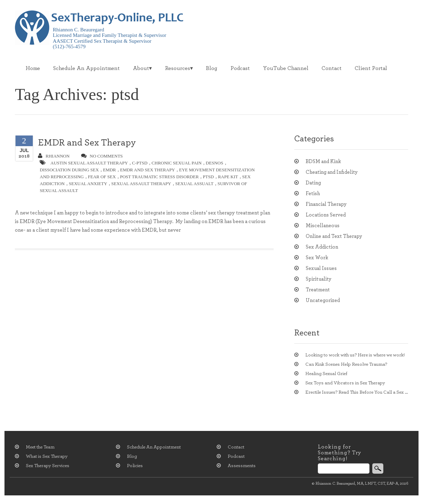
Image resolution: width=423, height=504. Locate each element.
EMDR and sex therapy (147, 170)
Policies (135, 466)
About (141, 68)
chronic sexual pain (176, 163)
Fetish (313, 194)
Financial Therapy (326, 204)
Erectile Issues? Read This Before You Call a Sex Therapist (357, 392)
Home (33, 68)
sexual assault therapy (141, 184)
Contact (332, 68)
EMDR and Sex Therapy (87, 143)
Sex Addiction (322, 247)
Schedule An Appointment (86, 68)
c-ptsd (140, 163)
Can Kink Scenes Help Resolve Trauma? (346, 364)
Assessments (242, 466)
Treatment (318, 290)
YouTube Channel (286, 68)
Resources (178, 68)
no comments (102, 156)
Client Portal (371, 68)
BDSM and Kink (323, 162)
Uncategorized (323, 300)
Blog (212, 68)
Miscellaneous (323, 226)
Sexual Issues (321, 268)
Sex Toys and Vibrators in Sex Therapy (345, 383)
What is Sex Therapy (47, 456)
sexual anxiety (88, 184)
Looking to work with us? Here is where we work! (355, 355)
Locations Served (326, 215)
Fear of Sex (102, 177)
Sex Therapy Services (48, 466)
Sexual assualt (194, 184)
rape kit (228, 177)
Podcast (240, 68)
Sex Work (317, 258)
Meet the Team (40, 447)
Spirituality (319, 279)
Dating (313, 183)
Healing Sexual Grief (326, 374)
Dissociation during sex (69, 170)
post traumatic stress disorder (159, 177)
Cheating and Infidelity (332, 172)
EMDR (109, 170)
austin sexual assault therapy (89, 163)
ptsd (208, 177)
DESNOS (214, 163)
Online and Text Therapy (334, 236)
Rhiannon (54, 156)
